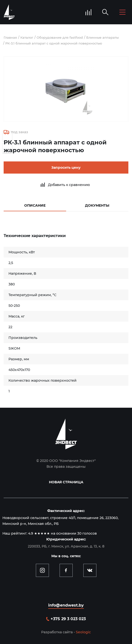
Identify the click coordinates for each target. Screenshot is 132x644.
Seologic (83, 632)
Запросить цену (66, 168)
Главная (10, 37)
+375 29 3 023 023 (68, 619)
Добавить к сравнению (69, 185)
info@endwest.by (66, 605)
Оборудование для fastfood (60, 37)
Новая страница (66, 482)
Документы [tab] (97, 205)
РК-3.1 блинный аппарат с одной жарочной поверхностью (54, 43)
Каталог (27, 37)
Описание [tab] (35, 205)
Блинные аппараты (102, 37)
